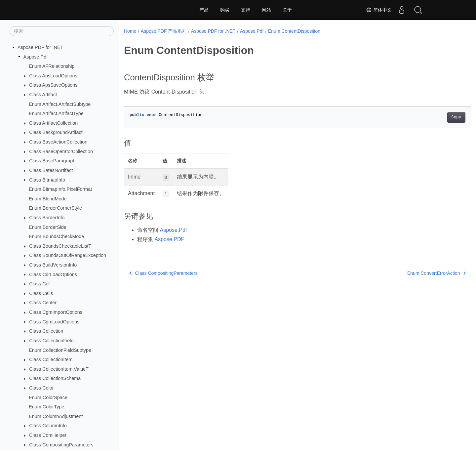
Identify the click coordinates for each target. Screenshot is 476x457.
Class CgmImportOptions (56, 312)
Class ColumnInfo (48, 426)
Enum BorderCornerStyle (55, 208)
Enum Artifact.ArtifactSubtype (60, 104)
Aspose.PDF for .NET (40, 47)
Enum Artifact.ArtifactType (56, 113)
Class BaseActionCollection (58, 142)
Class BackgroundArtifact (56, 132)
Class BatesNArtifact (51, 170)
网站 (266, 10)
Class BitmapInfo (47, 180)
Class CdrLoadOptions (53, 274)
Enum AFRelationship (52, 66)
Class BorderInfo (47, 218)
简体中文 (379, 10)
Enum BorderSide (48, 227)
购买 (225, 10)
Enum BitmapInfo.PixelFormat (60, 189)
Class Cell (40, 284)
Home (130, 31)
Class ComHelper (48, 435)
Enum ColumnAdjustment (56, 416)
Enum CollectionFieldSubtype (60, 350)
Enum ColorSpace (48, 397)
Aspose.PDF (169, 239)
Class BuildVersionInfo (53, 265)
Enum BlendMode (48, 199)
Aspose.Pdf (36, 57)
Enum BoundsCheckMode (56, 236)
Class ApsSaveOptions (53, 85)
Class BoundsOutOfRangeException (68, 255)
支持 (246, 10)
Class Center (43, 303)
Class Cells (41, 293)
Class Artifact (43, 95)
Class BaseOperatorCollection (61, 151)
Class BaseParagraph (52, 161)
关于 (287, 10)
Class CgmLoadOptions (54, 322)
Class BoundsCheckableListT (60, 246)
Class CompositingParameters (61, 445)
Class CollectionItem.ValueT (59, 369)
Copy (432, 117)
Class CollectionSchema (55, 378)
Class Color (41, 388)
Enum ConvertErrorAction (412, 273)
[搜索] (62, 31)
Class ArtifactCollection (53, 123)
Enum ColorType (46, 407)
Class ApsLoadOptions (53, 76)
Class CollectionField (51, 341)
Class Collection (46, 331)
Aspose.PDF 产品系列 (164, 31)
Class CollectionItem (51, 359)
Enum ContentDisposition (294, 31)
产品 (204, 10)
